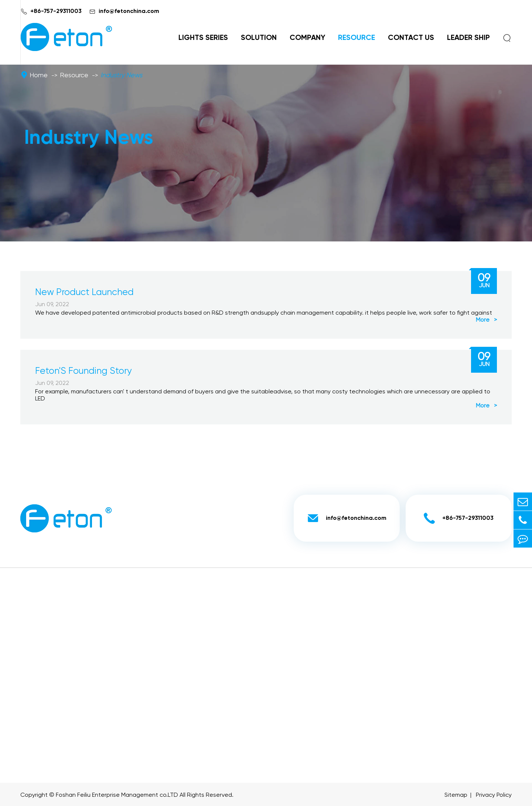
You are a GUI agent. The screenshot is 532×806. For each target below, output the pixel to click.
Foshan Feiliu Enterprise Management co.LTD (117, 795)
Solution (259, 38)
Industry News (121, 75)
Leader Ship (468, 38)
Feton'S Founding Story (83, 371)
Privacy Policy (494, 795)
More (486, 320)
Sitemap (456, 795)
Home (39, 75)
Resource (357, 38)
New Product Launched (84, 293)
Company (307, 38)
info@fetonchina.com (129, 11)
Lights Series (203, 38)
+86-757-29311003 (56, 11)
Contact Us (411, 38)
